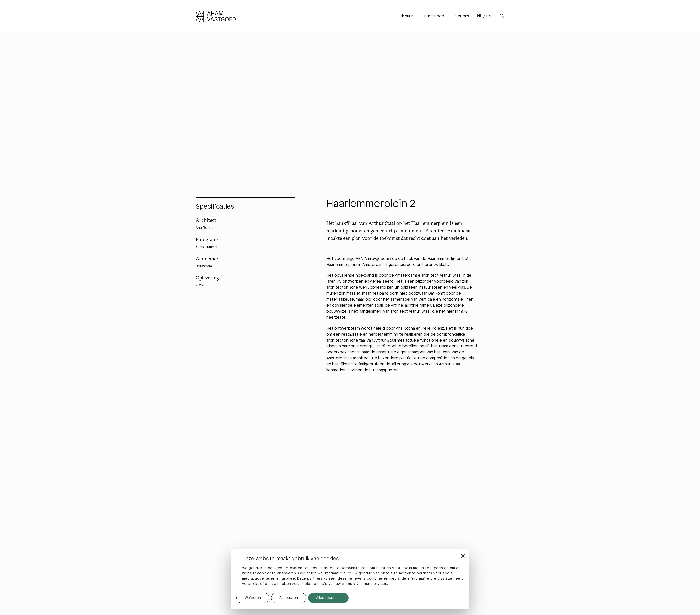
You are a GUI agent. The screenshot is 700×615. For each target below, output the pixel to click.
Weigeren (253, 598)
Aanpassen (289, 598)
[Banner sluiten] (463, 556)
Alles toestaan (328, 598)
